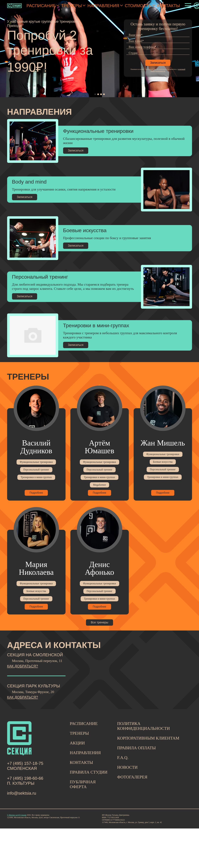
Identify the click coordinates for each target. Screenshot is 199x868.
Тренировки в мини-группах (36, 477)
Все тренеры (99, 622)
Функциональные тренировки (36, 462)
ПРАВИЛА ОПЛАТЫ (136, 748)
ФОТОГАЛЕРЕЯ (132, 777)
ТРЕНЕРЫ (79, 733)
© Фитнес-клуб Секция (17, 815)
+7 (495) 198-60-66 (25, 778)
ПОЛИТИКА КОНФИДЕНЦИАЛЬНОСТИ (143, 726)
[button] (95, 94)
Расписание (41, 6)
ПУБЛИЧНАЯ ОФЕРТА (83, 784)
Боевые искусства (163, 462)
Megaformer (100, 485)
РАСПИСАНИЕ (84, 724)
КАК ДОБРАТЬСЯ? (23, 666)
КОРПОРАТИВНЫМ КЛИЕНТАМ (148, 738)
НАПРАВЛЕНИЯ (85, 753)
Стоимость (138, 6)
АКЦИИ (77, 743)
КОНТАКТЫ (81, 762)
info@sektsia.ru (22, 793)
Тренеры (71, 6)
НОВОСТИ (127, 767)
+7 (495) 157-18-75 (25, 763)
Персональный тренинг (36, 470)
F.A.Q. (123, 758)
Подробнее (36, 493)
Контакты (169, 6)
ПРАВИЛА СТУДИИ (89, 772)
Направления (103, 6)
